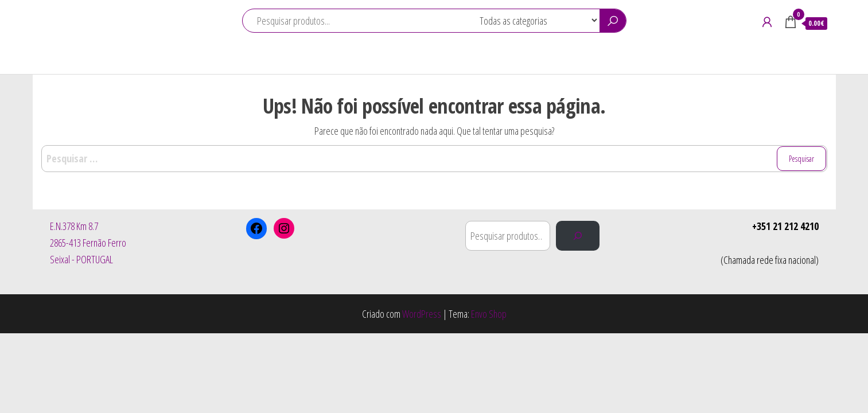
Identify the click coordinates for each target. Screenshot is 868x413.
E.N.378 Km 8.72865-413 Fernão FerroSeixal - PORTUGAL (88, 243)
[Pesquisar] (578, 236)
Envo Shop (489, 314)
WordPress (422, 314)
